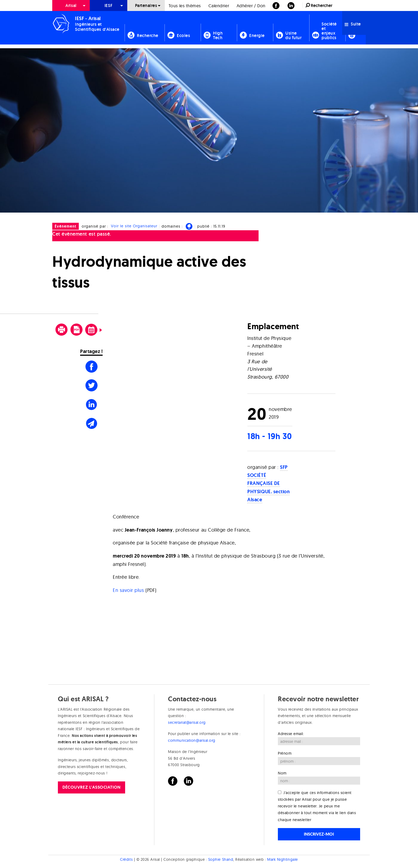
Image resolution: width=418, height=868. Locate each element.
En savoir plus (128, 590)
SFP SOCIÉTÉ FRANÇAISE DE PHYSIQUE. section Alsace (268, 483)
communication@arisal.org (192, 740)
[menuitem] (71, 5)
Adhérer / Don (251, 6)
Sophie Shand (221, 859)
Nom (282, 773)
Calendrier (219, 6)
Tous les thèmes (185, 6)
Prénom (285, 753)
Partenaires (146, 5)
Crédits (126, 859)
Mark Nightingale (283, 859)
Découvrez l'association (91, 787)
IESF (109, 5)
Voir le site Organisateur (134, 226)
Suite (353, 24)
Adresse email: (291, 734)
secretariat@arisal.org (187, 722)
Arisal (71, 5)
